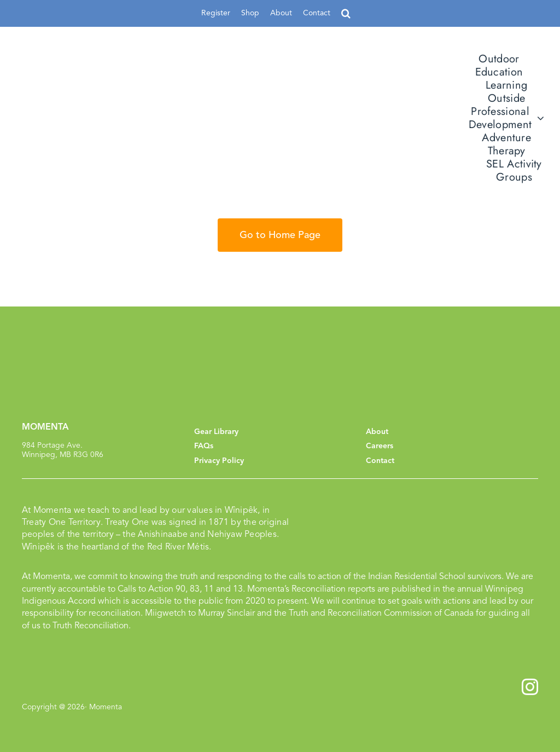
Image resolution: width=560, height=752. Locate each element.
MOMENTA (45, 427)
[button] (346, 13)
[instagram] (530, 687)
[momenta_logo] (112, 112)
